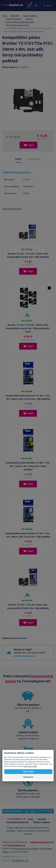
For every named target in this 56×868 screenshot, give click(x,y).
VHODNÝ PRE (34, 159)
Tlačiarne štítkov (30, 16)
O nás (30, 819)
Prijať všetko (28, 772)
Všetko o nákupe (42, 822)
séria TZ (29, 19)
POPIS (18, 159)
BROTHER (15, 16)
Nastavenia (28, 777)
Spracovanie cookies (30, 766)
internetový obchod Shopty (26, 848)
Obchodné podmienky (17, 822)
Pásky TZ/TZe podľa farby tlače (20, 22)
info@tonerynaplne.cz (24, 656)
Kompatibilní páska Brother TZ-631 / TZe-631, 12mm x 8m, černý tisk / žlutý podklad (28, 466)
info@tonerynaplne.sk (42, 842)
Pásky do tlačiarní (14, 19)
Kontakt (42, 819)
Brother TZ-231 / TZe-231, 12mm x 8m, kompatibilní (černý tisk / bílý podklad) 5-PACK (28, 328)
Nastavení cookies (20, 852)
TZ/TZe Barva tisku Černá (17, 25)
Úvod (5, 16)
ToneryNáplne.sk (16, 845)
